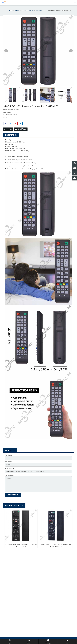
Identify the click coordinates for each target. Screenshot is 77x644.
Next (71, 51)
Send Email (21, 129)
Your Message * (10, 475)
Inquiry (8, 129)
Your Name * (9, 455)
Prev (6, 51)
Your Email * (9, 462)
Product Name (9, 469)
